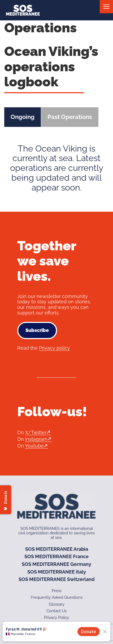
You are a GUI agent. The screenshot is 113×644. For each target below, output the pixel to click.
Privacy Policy (56, 618)
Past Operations (70, 117)
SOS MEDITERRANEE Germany (56, 564)
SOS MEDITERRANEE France (56, 556)
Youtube (34, 446)
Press (57, 591)
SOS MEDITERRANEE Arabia (57, 549)
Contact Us (56, 611)
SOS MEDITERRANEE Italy (57, 572)
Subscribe (37, 330)
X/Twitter (36, 432)
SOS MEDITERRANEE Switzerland (57, 579)
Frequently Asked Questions (57, 597)
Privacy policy (55, 348)
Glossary (57, 604)
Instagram (36, 439)
